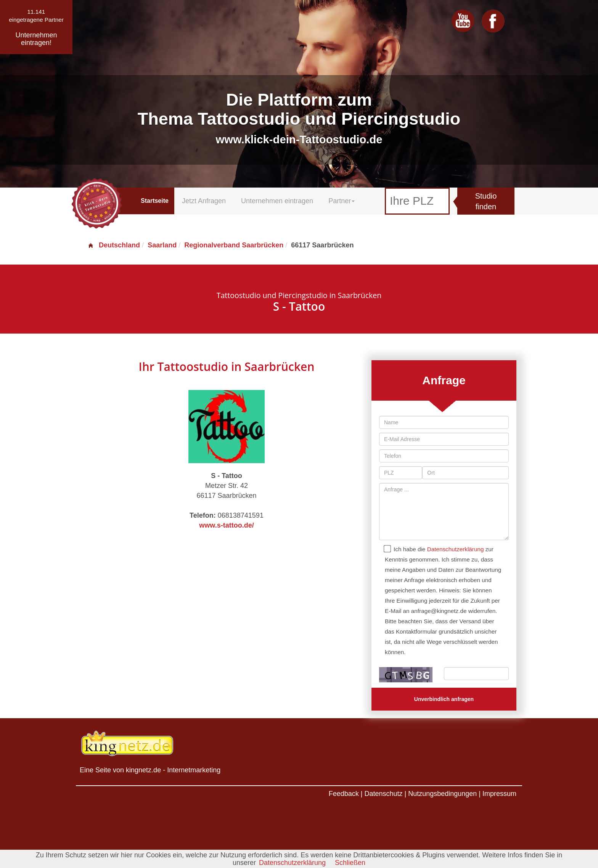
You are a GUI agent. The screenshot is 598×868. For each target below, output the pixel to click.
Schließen (350, 863)
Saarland (162, 245)
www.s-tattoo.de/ (226, 525)
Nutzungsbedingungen (442, 794)
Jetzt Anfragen (204, 201)
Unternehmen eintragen (277, 201)
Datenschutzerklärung (456, 549)
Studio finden (486, 201)
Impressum (499, 794)
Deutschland (114, 245)
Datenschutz (383, 794)
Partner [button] (342, 201)
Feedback (344, 794)
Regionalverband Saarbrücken (234, 245)
